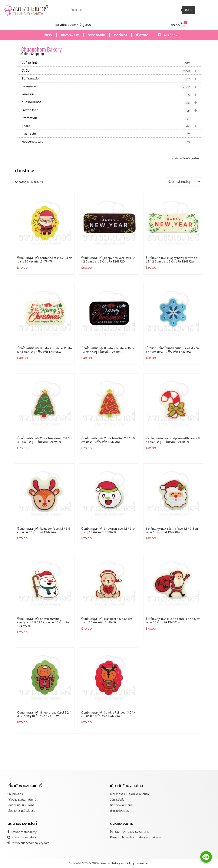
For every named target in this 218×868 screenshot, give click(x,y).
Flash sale (107, 134)
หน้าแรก (46, 35)
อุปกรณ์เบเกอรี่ (111, 102)
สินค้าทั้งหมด (70, 35)
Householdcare (107, 142)
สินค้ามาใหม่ (107, 63)
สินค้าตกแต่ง (111, 79)
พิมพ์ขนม (111, 94)
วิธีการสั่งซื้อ (97, 35)
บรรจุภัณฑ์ (111, 86)
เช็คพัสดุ (142, 35)
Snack (111, 126)
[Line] (206, 857)
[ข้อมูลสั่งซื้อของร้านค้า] (184, 182)
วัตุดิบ (111, 71)
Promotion (107, 118)
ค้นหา (188, 10)
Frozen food (111, 110)
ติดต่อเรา (120, 35)
